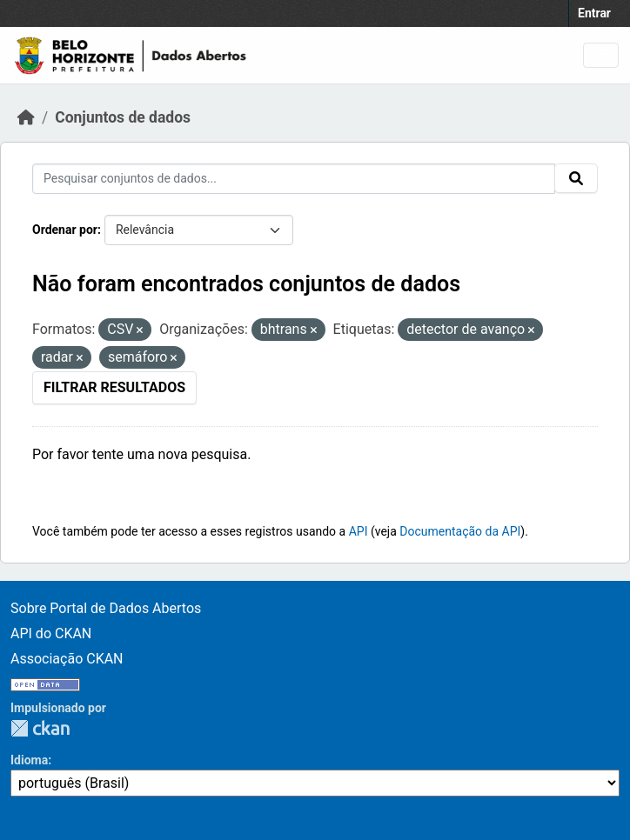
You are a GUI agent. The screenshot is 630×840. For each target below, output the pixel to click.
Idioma (29, 760)
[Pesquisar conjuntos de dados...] (294, 179)
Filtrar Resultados (114, 387)
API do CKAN (51, 633)
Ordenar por (65, 230)
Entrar (594, 13)
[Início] (26, 117)
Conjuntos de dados (123, 117)
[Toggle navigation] (601, 55)
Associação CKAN (67, 659)
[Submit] (576, 178)
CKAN (40, 728)
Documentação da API (460, 531)
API (359, 531)
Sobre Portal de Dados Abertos (106, 608)
